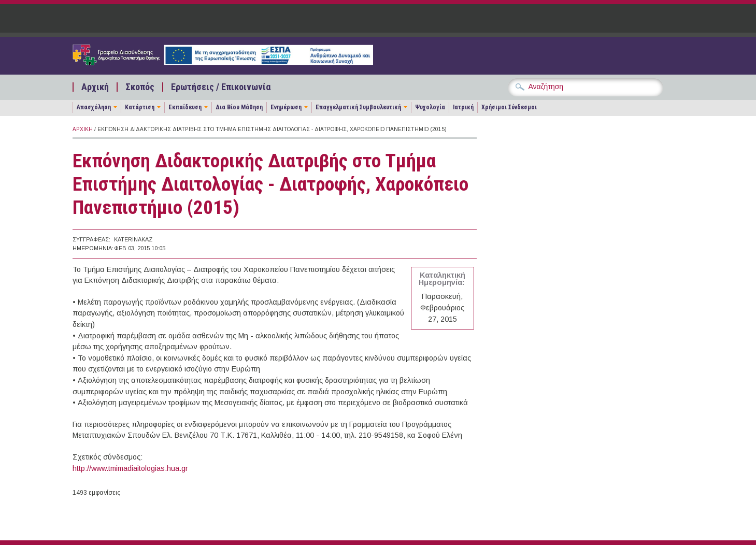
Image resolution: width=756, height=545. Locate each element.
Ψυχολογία (430, 107)
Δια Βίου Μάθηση (239, 107)
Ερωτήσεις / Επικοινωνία (221, 87)
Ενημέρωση (286, 107)
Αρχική (95, 87)
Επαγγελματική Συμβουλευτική (358, 107)
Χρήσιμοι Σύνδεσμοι (509, 107)
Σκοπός (140, 87)
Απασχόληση (94, 107)
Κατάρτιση (140, 107)
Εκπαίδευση (185, 107)
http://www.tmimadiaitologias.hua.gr (130, 468)
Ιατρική (463, 107)
